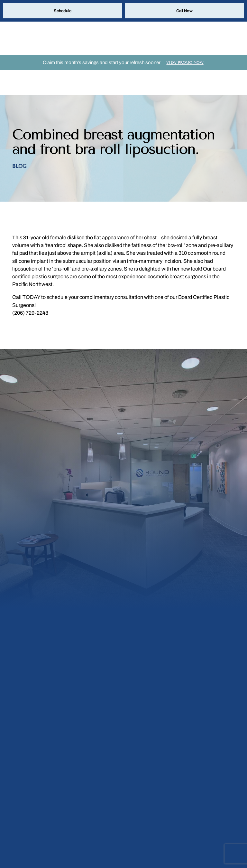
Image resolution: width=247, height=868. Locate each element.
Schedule (63, 11)
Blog (19, 146)
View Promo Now (185, 67)
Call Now (184, 11)
